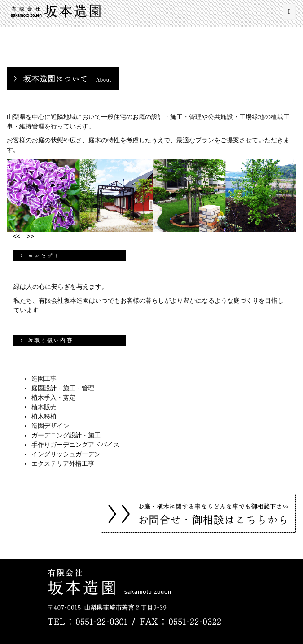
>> (27, 236)
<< (13, 236)
